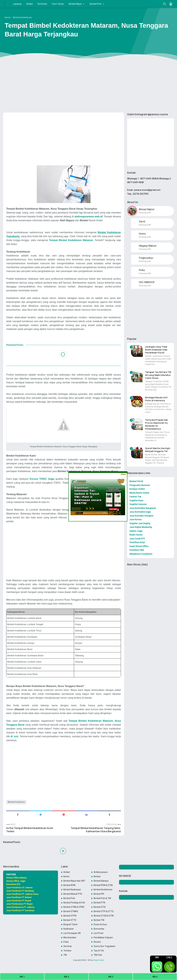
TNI (65, 955)
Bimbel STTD (70, 920)
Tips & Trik (99, 951)
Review (97, 942)
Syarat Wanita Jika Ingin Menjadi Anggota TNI (158, 450)
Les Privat (98, 933)
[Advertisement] (88, 86)
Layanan (17, 4)
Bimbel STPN (70, 916)
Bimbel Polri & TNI (102, 898)
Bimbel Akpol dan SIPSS (74, 881)
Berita (66, 876)
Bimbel (97, 876)
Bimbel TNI (99, 920)
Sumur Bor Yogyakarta (104, 946)
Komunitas (99, 929)
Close (123, 474)
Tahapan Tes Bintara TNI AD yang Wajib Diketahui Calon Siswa (158, 375)
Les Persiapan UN (72, 933)
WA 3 (111, 977)
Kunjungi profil (145, 213)
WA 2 (66, 977)
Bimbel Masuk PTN (73, 894)
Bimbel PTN (99, 903)
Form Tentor (58, 4)
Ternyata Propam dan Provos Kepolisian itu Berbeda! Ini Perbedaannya (157, 424)
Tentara (67, 951)
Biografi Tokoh (71, 924)
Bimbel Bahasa (101, 881)
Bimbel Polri (96, 4)
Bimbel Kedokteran (17, 802)
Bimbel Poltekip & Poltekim (74, 903)
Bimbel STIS (100, 907)
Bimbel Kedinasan (72, 890)
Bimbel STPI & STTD (104, 911)
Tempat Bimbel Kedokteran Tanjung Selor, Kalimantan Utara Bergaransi (96, 830)
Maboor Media (99, 960)
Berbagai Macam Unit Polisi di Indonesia (156, 399)
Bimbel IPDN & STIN (103, 885)
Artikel (30, 4)
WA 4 (155, 977)
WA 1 (22, 977)
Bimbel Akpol (75, 4)
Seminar (68, 946)
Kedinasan (69, 929)
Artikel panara (101, 872)
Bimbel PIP (99, 894)
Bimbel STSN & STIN (104, 916)
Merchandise (70, 937)
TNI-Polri (98, 955)
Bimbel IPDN (69, 885)
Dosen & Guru (100, 924)
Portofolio (42, 4)
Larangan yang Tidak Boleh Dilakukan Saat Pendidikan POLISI (156, 350)
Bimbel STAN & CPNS (74, 907)
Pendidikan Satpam (103, 937)
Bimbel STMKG (71, 911)
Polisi (66, 942)
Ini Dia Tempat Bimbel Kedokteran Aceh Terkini (30, 830)
